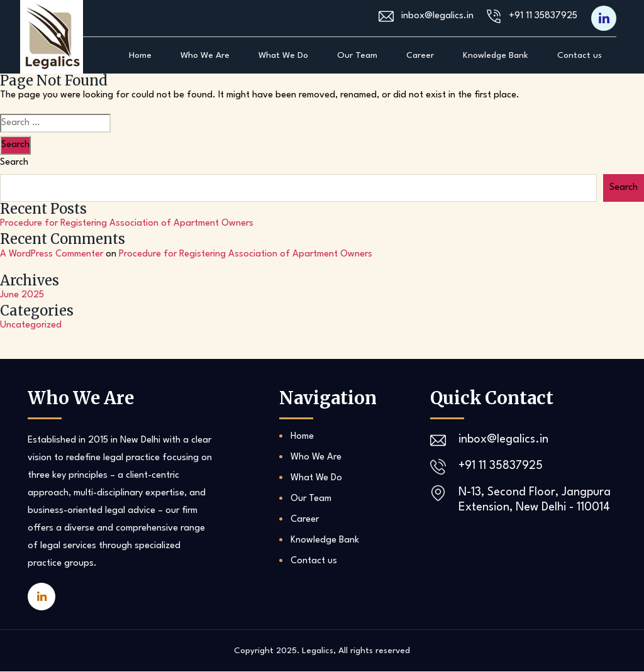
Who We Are (205, 55)
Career (420, 55)
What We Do (283, 55)
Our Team (357, 55)
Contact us (580, 55)
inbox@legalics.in (437, 17)
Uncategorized (31, 326)
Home (140, 55)
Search (14, 162)
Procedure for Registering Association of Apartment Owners (127, 223)
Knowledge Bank (496, 55)
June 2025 (22, 296)
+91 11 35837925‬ (543, 17)
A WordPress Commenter (52, 254)
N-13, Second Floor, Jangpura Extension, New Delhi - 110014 (535, 500)
